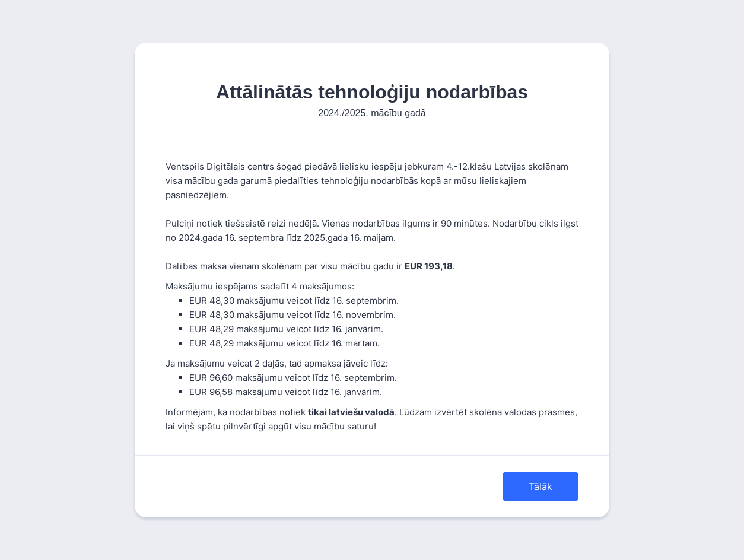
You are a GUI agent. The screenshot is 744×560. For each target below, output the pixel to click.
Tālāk (540, 486)
